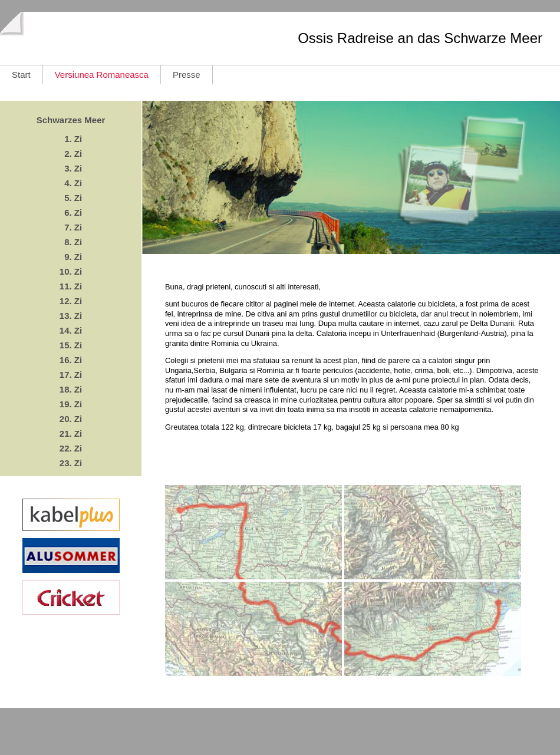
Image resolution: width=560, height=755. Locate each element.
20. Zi (71, 419)
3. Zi (71, 168)
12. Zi (71, 301)
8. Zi (71, 242)
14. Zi (71, 330)
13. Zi (71, 316)
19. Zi (71, 404)
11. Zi (71, 286)
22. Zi (71, 448)
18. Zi (71, 389)
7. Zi (71, 227)
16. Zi (71, 360)
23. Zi (71, 463)
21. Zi (71, 433)
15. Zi (71, 345)
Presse (187, 75)
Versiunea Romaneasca (102, 75)
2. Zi (71, 154)
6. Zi (71, 212)
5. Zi (71, 198)
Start (21, 75)
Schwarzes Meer (71, 120)
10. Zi (71, 271)
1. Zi (71, 139)
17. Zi (71, 375)
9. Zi (71, 257)
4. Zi (71, 183)
